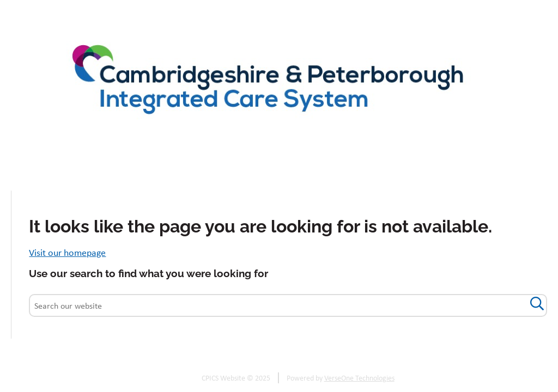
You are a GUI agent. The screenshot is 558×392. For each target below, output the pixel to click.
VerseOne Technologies (359, 378)
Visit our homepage (67, 252)
